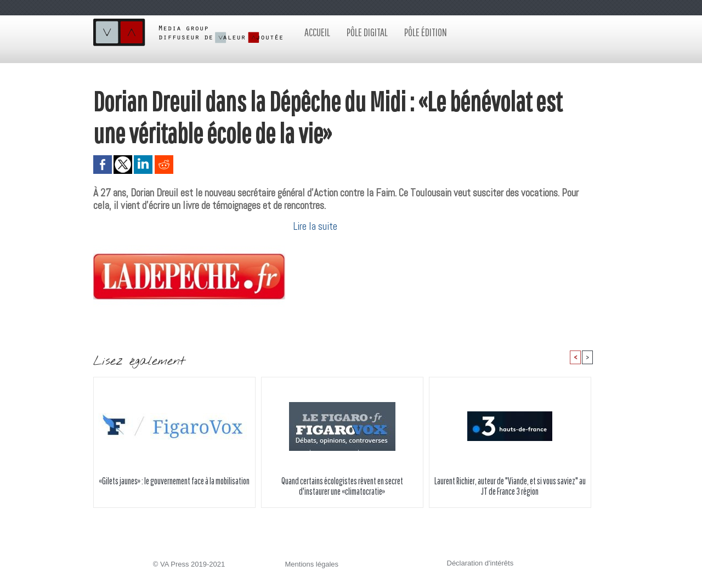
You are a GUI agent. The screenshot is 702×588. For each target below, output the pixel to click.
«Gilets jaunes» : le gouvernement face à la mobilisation (174, 481)
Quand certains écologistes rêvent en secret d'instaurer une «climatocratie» (342, 486)
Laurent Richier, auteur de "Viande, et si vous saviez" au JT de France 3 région (510, 486)
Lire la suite (315, 226)
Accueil (317, 32)
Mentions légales (312, 564)
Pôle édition (426, 32)
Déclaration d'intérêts (480, 563)
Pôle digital (367, 32)
